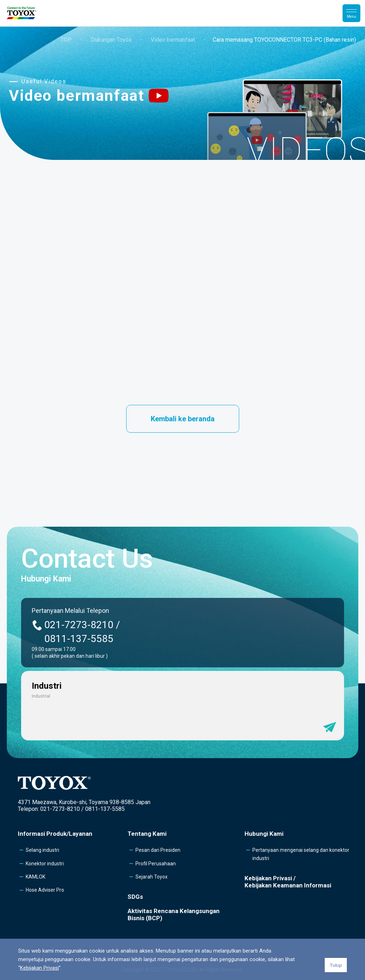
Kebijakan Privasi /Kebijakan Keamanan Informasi (288, 882)
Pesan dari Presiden (158, 850)
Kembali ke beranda (183, 419)
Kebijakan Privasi (39, 968)
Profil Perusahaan (156, 864)
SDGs (135, 897)
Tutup (336, 965)
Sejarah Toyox (151, 877)
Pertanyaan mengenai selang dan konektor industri (301, 854)
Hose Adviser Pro (45, 890)
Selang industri (42, 850)
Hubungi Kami (264, 834)
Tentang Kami (147, 834)
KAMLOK (35, 877)
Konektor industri (45, 864)
